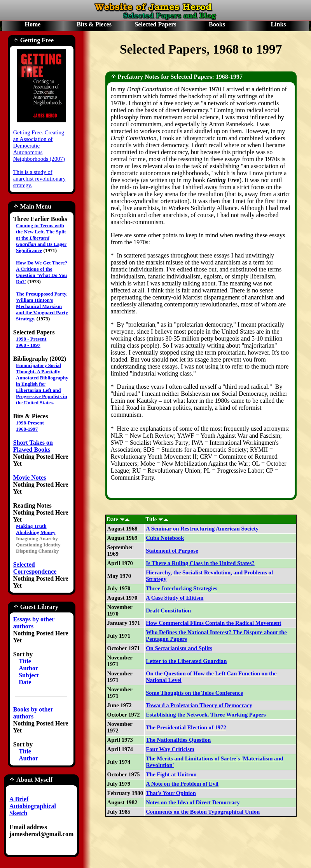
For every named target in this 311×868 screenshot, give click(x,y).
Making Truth (31, 526)
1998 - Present (31, 339)
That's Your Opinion (171, 793)
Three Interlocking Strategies (182, 588)
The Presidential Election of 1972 (186, 727)
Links (278, 24)
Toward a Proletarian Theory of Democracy (199, 705)
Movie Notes (30, 477)
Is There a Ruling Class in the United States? (200, 563)
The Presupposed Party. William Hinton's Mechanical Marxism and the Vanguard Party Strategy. (42, 306)
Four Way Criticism (170, 749)
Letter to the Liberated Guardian (186, 661)
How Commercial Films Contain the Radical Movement (213, 623)
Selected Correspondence (35, 568)
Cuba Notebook (165, 538)
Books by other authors (33, 713)
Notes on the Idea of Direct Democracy (193, 802)
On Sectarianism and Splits (179, 648)
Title (25, 661)
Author (28, 668)
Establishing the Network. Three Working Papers (206, 715)
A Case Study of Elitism (175, 598)
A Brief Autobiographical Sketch (33, 806)
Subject (29, 675)
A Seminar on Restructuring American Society (202, 529)
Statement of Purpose (172, 551)
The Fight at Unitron (171, 774)
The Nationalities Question (178, 740)
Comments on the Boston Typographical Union (203, 812)
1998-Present (30, 423)
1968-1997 (27, 429)
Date (25, 682)
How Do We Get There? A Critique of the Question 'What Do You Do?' (42, 272)
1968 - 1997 (28, 345)
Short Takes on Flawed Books (33, 446)
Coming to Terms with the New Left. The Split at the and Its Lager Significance (41, 238)
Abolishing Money (36, 532)
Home (33, 24)
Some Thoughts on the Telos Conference (194, 693)
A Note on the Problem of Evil (182, 784)
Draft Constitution (168, 611)
